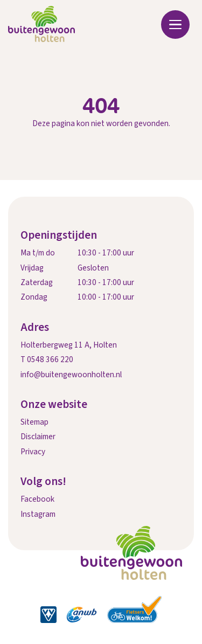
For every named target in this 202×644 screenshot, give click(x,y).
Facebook (37, 499)
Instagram (38, 514)
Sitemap (34, 422)
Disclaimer (38, 437)
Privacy (33, 452)
